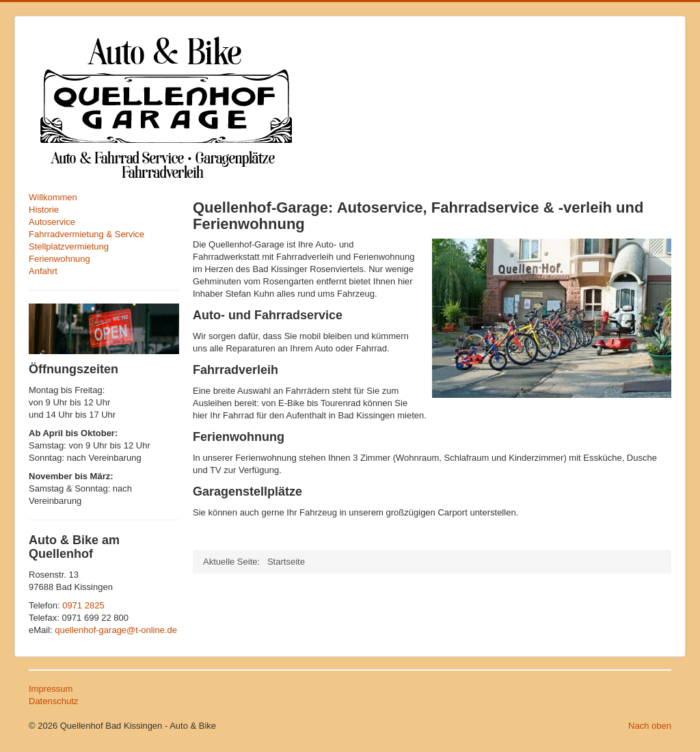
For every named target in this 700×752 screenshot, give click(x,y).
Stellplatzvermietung (69, 246)
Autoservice (52, 222)
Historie (44, 210)
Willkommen (53, 197)
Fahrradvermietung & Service (86, 234)
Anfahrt (43, 271)
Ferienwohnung (59, 259)
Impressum (51, 689)
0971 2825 (83, 605)
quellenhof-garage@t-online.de (116, 630)
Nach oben (650, 726)
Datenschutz (53, 701)
